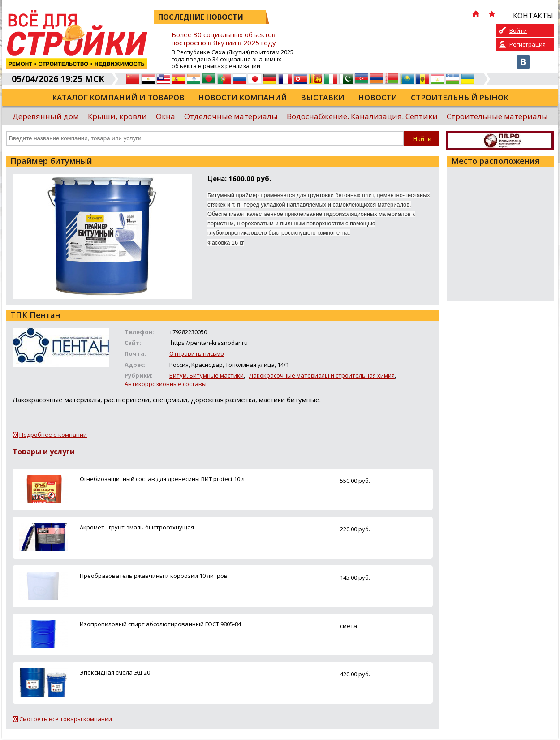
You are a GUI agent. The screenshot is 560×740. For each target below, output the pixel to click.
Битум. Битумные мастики (207, 375)
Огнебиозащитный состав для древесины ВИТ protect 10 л (162, 479)
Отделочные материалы (231, 116)
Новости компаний (243, 97)
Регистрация (528, 44)
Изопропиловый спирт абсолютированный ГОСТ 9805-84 (160, 624)
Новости (378, 97)
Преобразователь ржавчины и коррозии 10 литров (154, 576)
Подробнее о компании (53, 435)
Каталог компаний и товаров (118, 97)
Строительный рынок (460, 97)
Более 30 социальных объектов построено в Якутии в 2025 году (224, 39)
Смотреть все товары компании (66, 719)
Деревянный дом (46, 116)
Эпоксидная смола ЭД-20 (115, 672)
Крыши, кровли (117, 116)
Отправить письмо (197, 353)
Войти (518, 30)
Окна (166, 116)
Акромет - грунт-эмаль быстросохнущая (137, 527)
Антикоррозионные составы (166, 384)
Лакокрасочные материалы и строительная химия (322, 375)
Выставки (323, 97)
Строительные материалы (497, 116)
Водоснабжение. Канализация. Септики (362, 116)
